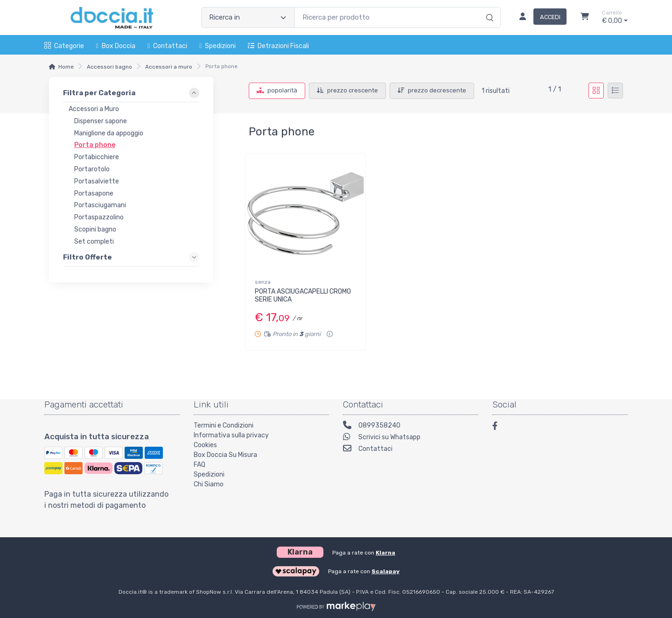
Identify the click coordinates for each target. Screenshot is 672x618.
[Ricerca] (488, 8)
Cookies (205, 445)
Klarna (385, 553)
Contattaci (167, 46)
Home (66, 67)
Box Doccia (116, 46)
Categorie (64, 46)
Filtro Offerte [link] (87, 257)
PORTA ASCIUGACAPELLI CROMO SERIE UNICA (303, 295)
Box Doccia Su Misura (225, 455)
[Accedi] (539, 18)
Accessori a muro (169, 67)
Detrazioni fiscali (278, 46)
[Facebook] (499, 427)
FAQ (199, 465)
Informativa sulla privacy (231, 435)
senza (263, 282)
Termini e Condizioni (224, 425)
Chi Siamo (209, 484)
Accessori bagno (109, 67)
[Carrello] (585, 18)
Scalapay (385, 571)
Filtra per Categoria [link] (99, 93)
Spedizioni (217, 46)
